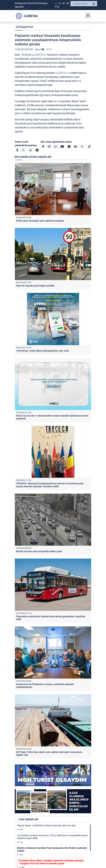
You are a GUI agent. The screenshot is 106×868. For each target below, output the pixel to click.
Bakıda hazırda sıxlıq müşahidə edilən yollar (39, 551)
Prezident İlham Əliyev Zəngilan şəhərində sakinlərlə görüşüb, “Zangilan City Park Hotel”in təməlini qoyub (51, 862)
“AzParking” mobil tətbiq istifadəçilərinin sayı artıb (42, 351)
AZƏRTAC (39, 55)
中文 (57, 7)
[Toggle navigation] (87, 15)
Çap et (39, 49)
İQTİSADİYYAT (25, 27)
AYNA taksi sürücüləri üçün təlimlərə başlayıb (40, 221)
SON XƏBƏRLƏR (28, 819)
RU (60, 3)
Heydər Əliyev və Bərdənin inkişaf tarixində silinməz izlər (46, 825)
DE (68, 3)
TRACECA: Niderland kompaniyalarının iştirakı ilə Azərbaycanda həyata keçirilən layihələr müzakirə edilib (50, 485)
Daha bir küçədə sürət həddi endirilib (35, 286)
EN (64, 3)
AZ (56, 3)
